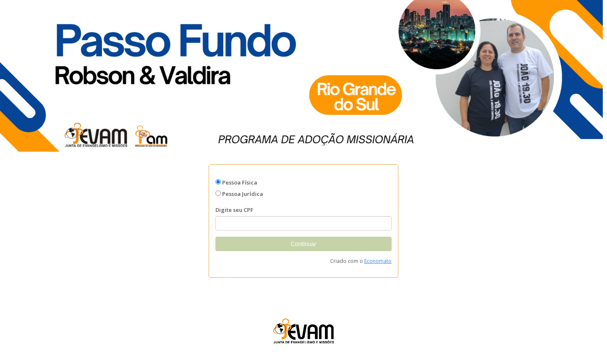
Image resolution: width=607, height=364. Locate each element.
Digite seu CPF (234, 210)
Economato (378, 261)
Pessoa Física (240, 182)
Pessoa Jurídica (243, 194)
